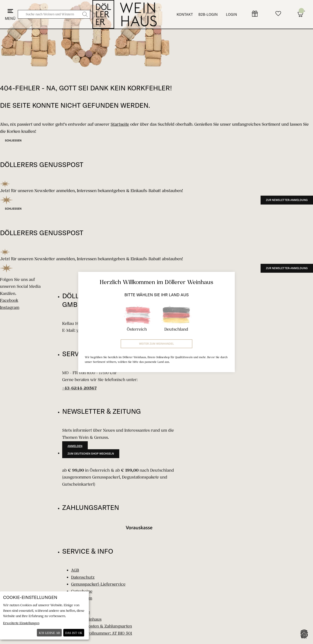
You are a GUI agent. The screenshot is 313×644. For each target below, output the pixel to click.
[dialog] (44, 615)
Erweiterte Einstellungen (21, 623)
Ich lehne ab (49, 633)
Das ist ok (74, 633)
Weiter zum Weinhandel (156, 344)
